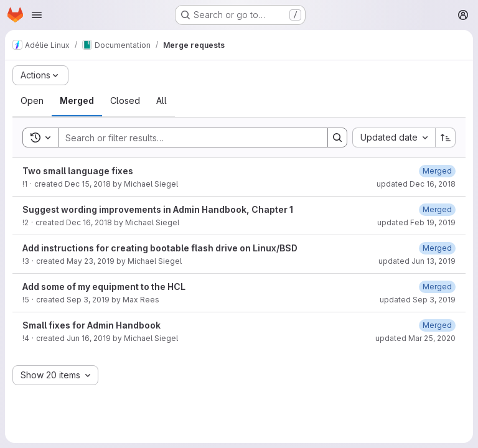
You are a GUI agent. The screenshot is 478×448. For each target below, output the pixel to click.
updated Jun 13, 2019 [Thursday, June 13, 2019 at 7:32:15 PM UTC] (417, 261)
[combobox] (394, 138)
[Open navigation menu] (37, 15)
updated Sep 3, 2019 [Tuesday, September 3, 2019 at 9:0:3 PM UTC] (418, 300)
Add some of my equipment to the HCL (104, 287)
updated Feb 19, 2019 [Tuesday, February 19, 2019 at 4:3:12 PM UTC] (416, 222)
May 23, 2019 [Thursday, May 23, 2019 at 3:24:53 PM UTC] (91, 261)
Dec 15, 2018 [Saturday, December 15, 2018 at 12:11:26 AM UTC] (88, 184)
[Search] (187, 138)
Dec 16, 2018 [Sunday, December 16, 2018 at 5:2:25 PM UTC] (89, 222)
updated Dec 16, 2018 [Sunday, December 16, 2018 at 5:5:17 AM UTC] (416, 184)
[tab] (32, 101)
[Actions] (40, 75)
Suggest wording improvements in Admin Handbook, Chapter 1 (158, 209)
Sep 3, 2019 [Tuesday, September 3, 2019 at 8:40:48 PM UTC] (88, 300)
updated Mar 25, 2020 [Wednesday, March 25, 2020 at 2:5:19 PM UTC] (415, 338)
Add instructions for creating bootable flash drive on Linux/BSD (160, 248)
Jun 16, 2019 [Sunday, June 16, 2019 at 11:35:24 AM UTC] (89, 338)
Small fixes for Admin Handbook (91, 325)
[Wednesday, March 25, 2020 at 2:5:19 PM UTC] (437, 325)
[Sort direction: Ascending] (446, 138)
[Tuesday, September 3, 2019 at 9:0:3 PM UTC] (437, 287)
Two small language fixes (78, 171)
